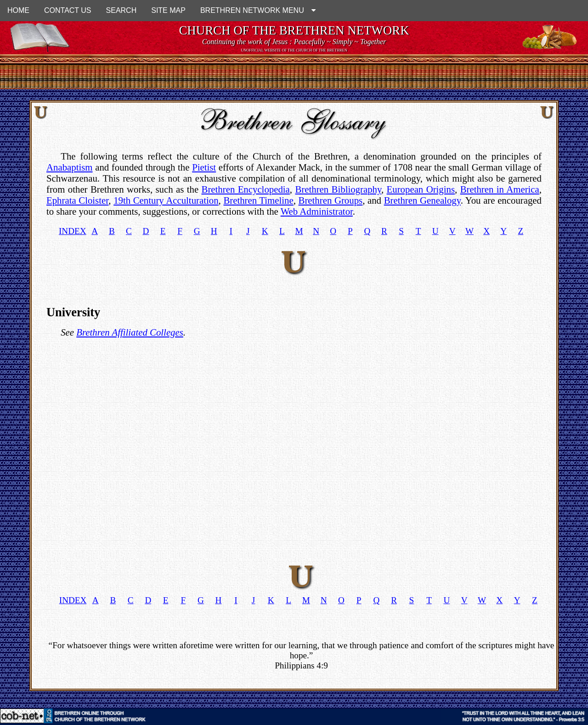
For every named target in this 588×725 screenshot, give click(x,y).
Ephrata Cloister (77, 200)
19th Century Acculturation (166, 200)
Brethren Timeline (258, 200)
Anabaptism (70, 167)
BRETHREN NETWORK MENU (258, 10)
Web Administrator (317, 211)
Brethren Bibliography (338, 189)
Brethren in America (500, 189)
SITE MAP (168, 10)
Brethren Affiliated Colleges (130, 332)
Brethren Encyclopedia (246, 189)
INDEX (73, 231)
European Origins (421, 189)
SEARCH (122, 10)
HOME (18, 10)
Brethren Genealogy (422, 200)
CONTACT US (68, 10)
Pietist (204, 167)
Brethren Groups (331, 200)
